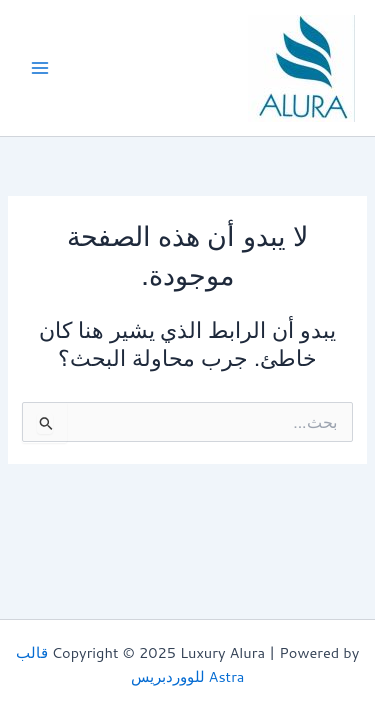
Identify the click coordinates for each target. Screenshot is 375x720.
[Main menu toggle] (40, 68)
